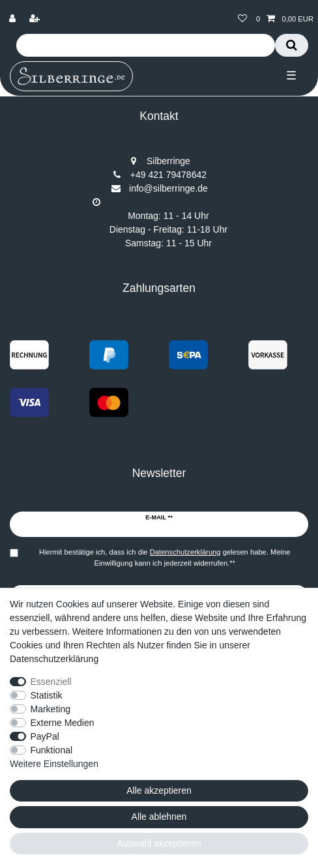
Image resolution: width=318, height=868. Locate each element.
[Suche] (292, 45)
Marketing (51, 709)
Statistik (47, 695)
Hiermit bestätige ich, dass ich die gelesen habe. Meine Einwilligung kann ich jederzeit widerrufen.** (165, 557)
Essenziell (51, 682)
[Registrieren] (36, 19)
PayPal (45, 736)
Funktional (52, 750)
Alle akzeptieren (159, 790)
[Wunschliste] (242, 19)
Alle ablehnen (159, 817)
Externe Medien (63, 723)
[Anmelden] (14, 19)
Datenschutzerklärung (54, 659)
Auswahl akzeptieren (159, 843)
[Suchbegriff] (146, 45)
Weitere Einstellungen (54, 764)
